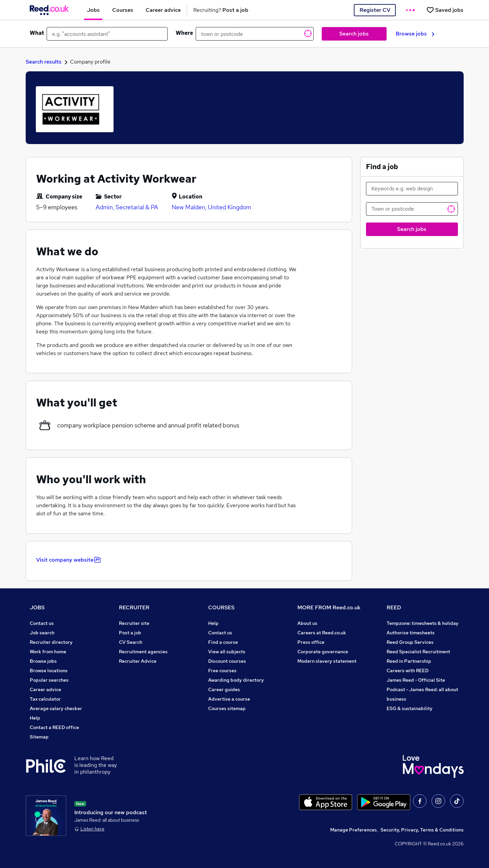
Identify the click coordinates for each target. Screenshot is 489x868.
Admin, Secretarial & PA (127, 207)
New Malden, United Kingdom (211, 207)
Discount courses (227, 661)
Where (184, 33)
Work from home (48, 652)
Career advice (45, 689)
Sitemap (39, 737)
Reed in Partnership (409, 661)
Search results (44, 62)
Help (35, 718)
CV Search (131, 642)
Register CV (375, 10)
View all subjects (227, 652)
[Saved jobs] (445, 10)
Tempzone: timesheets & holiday (423, 623)
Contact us (42, 623)
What (37, 33)
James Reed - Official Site (416, 680)
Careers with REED (408, 671)
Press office (311, 642)
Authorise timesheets (411, 633)
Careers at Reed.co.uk (322, 633)
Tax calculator (45, 699)
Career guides (224, 689)
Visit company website (69, 560)
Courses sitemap (227, 708)
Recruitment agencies (143, 652)
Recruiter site (134, 623)
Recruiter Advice (138, 661)
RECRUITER (134, 607)
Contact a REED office (54, 727)
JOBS (37, 607)
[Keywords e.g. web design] (412, 189)
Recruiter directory (51, 642)
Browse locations (49, 671)
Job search (42, 633)
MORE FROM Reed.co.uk (329, 607)
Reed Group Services (410, 642)
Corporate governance (323, 652)
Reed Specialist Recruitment (418, 652)
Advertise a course (229, 699)
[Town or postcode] (412, 209)
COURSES (221, 607)
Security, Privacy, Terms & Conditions (422, 830)
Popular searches (49, 680)
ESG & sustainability (410, 708)
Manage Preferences (353, 830)
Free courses (222, 671)
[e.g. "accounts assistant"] (107, 34)
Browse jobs (415, 34)
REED (394, 607)
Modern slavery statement (327, 661)
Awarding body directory (236, 680)
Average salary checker (56, 708)
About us (307, 623)
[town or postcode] (255, 34)
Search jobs (354, 34)
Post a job (130, 633)
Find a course (223, 642)
